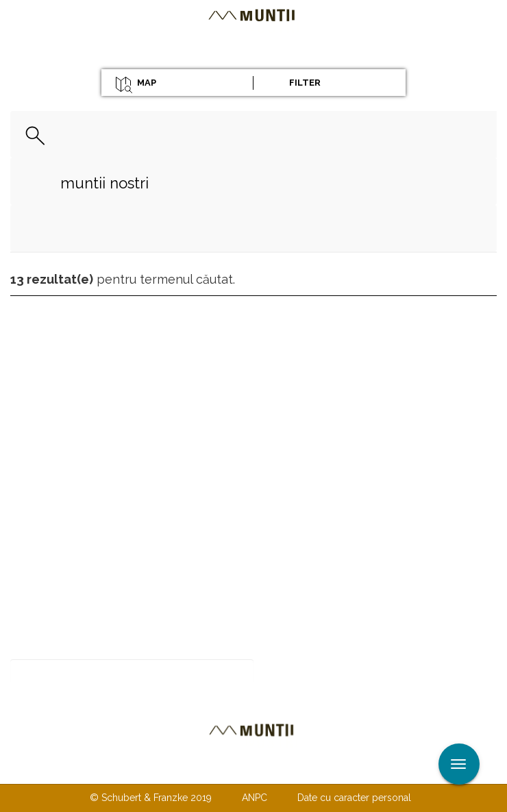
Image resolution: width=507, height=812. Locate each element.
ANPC (255, 798)
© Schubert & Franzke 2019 (151, 798)
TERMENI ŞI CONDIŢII (334, 770)
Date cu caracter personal (354, 798)
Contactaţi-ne (148, 770)
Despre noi (233, 770)
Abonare (298, 671)
